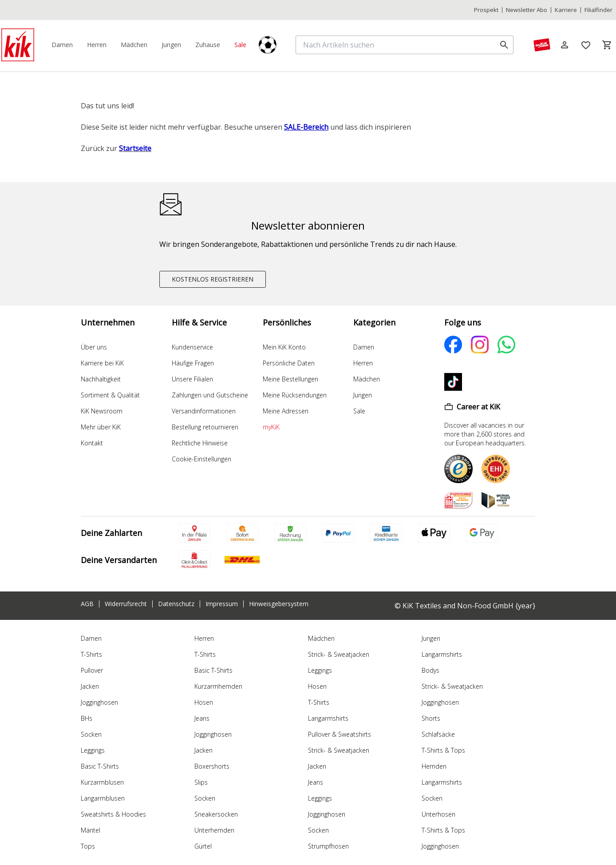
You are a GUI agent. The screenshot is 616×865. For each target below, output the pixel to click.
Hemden (434, 766)
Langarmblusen (103, 798)
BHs (87, 718)
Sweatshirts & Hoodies (113, 814)
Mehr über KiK (101, 427)
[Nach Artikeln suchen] (397, 45)
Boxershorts (212, 766)
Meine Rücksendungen (295, 395)
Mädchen (367, 379)
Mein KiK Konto (284, 347)
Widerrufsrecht (126, 604)
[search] (504, 45)
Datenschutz (176, 604)
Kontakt (92, 443)
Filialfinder (598, 10)
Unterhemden (214, 830)
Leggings (93, 750)
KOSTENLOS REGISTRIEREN (213, 279)
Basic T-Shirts (100, 766)
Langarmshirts (328, 718)
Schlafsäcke (438, 734)
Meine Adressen (286, 411)
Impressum (222, 604)
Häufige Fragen (193, 363)
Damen (364, 347)
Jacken (90, 686)
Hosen (204, 702)
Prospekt (486, 10)
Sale (359, 411)
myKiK (271, 427)
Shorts (431, 718)
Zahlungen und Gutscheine (210, 395)
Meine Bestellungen (290, 379)
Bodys (430, 670)
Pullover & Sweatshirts (340, 734)
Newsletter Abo (527, 10)
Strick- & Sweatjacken (339, 654)
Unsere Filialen (192, 379)
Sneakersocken (216, 814)
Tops (88, 846)
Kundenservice (192, 347)
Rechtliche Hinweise (200, 443)
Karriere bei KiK (102, 363)
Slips (201, 782)
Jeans (202, 718)
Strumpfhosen (328, 846)
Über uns (94, 347)
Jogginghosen (99, 702)
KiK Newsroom (102, 411)
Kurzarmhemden (218, 686)
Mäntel (91, 830)
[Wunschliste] (586, 45)
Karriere (566, 10)
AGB (87, 604)
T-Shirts (91, 654)
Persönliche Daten (289, 363)
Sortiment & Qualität (110, 395)
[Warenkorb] (607, 45)
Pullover (92, 670)
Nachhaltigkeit (101, 379)
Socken (91, 734)
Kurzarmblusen (102, 782)
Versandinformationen (204, 411)
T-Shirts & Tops (443, 750)
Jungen (363, 395)
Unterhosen (438, 814)
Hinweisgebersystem (279, 604)
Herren (363, 363)
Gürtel (203, 846)
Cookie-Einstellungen (201, 459)
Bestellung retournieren (205, 427)
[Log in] (565, 45)
